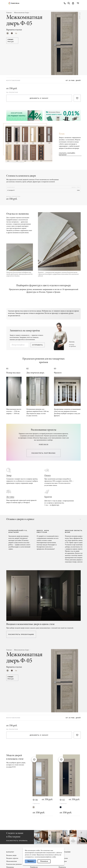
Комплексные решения (14, 864)
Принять (31, 861)
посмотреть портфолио (44, 453)
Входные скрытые (12, 858)
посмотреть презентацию (21, 634)
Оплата (47, 476)
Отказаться (44, 861)
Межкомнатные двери (22, 13)
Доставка (10, 497)
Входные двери (11, 855)
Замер (9, 476)
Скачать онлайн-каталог (67, 154)
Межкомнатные (12, 861)
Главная (9, 13)
